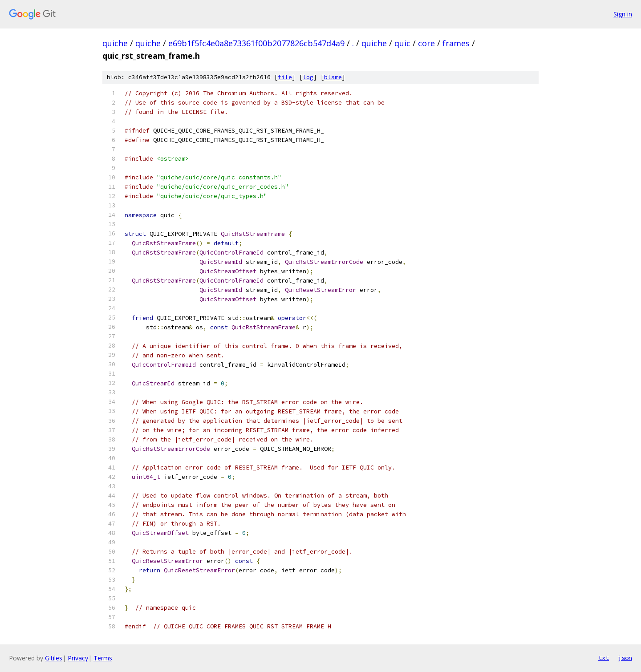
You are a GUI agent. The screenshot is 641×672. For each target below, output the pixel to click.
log (308, 77)
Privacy (78, 658)
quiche (115, 43)
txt (604, 658)
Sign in (623, 14)
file (285, 77)
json (625, 658)
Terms (103, 658)
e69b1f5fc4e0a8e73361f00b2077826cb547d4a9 (256, 43)
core (426, 43)
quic (402, 43)
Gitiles (54, 658)
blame (333, 77)
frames (456, 43)
